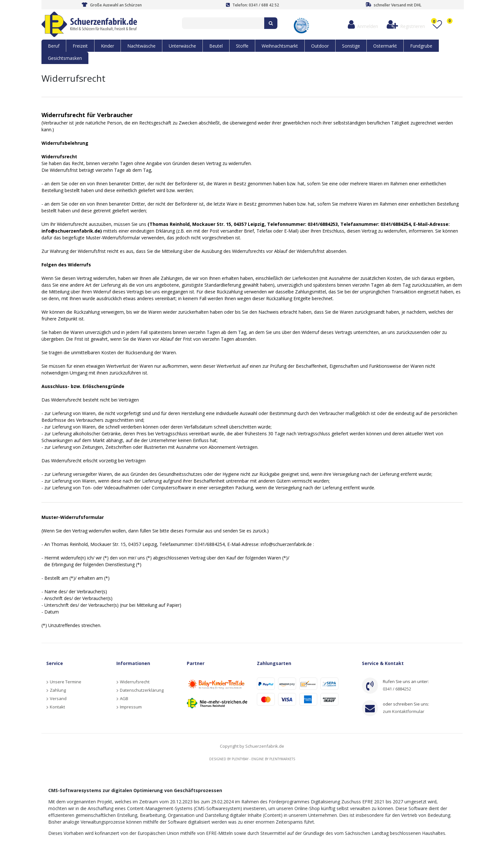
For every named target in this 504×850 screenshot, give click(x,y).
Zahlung (58, 690)
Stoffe (242, 46)
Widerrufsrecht (135, 682)
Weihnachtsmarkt (280, 46)
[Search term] (223, 23)
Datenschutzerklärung (142, 690)
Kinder (108, 46)
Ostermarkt (385, 46)
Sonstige (351, 46)
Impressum (131, 707)
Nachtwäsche (141, 46)
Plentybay (240, 759)
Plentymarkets (282, 759)
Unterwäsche (182, 46)
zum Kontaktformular (404, 711)
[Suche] (271, 23)
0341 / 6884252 (397, 689)
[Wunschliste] (437, 25)
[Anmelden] (363, 25)
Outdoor (320, 46)
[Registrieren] (406, 25)
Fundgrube (421, 46)
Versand (58, 698)
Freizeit (80, 46)
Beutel (216, 46)
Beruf (54, 46)
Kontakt (57, 707)
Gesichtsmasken (65, 58)
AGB (124, 698)
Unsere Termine (66, 682)
